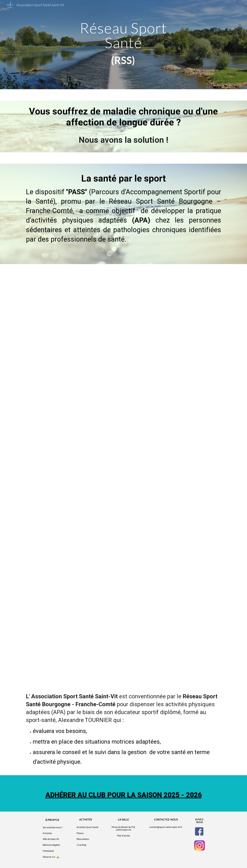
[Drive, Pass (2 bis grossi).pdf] (123, 473)
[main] (123, 45)
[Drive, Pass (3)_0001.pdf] (123, 610)
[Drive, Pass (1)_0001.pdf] (123, 338)
